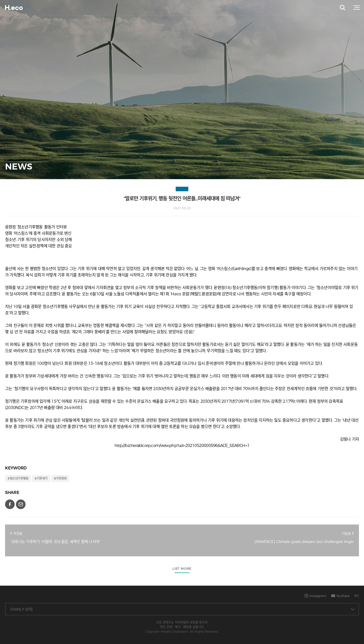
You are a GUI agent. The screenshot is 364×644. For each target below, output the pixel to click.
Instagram (315, 596)
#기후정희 (60, 478)
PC (357, 596)
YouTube (340, 596)
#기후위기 (41, 478)
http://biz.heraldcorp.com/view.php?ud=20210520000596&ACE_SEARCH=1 (182, 446)
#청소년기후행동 (18, 478)
